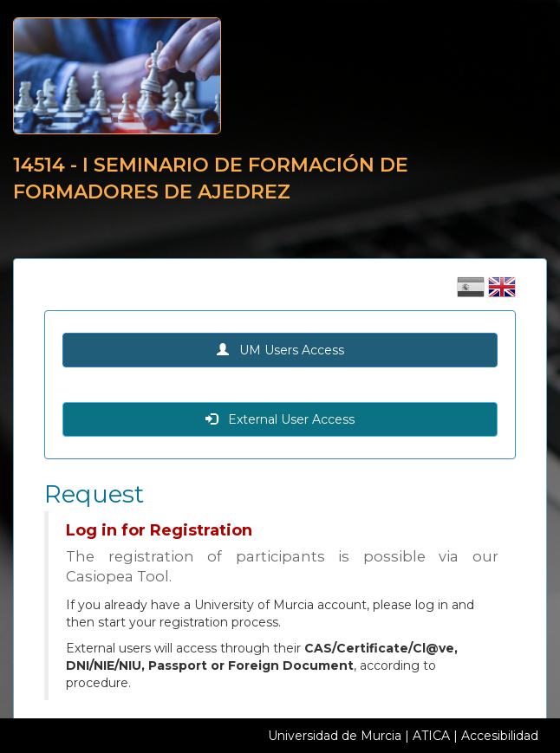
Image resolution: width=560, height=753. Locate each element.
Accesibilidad (500, 736)
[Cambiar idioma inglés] (502, 293)
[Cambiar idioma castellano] (472, 293)
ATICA (431, 736)
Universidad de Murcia (335, 736)
